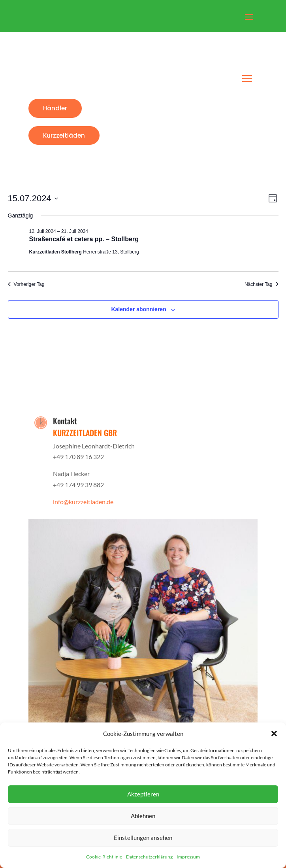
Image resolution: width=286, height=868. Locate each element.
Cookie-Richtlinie (104, 857)
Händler (55, 108)
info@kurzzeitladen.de (83, 502)
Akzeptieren (143, 794)
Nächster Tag (261, 284)
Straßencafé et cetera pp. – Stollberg (84, 239)
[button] (274, 734)
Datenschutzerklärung (149, 857)
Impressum (188, 857)
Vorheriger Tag (26, 284)
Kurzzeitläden (64, 135)
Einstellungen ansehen (143, 838)
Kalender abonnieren (138, 309)
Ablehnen (143, 816)
